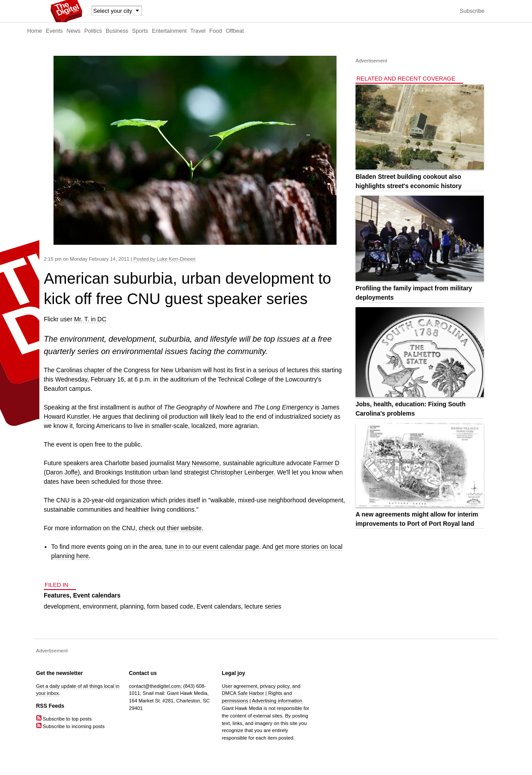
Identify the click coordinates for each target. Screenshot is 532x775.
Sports (140, 31)
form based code (170, 606)
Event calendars (97, 595)
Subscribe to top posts (64, 719)
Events (55, 31)
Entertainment (169, 31)
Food (216, 31)
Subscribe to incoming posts (71, 726)
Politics (93, 31)
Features (57, 595)
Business (117, 31)
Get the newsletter (60, 673)
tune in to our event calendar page (212, 547)
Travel (198, 31)
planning (132, 606)
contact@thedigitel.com (155, 686)
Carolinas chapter (80, 370)
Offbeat (235, 31)
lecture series (263, 606)
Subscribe (472, 11)
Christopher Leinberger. (243, 472)
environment (100, 606)
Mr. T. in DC (90, 319)
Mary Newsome (198, 463)
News (74, 31)
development (61, 606)
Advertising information (277, 701)
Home (35, 31)
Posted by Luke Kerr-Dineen (165, 259)
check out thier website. (171, 528)
